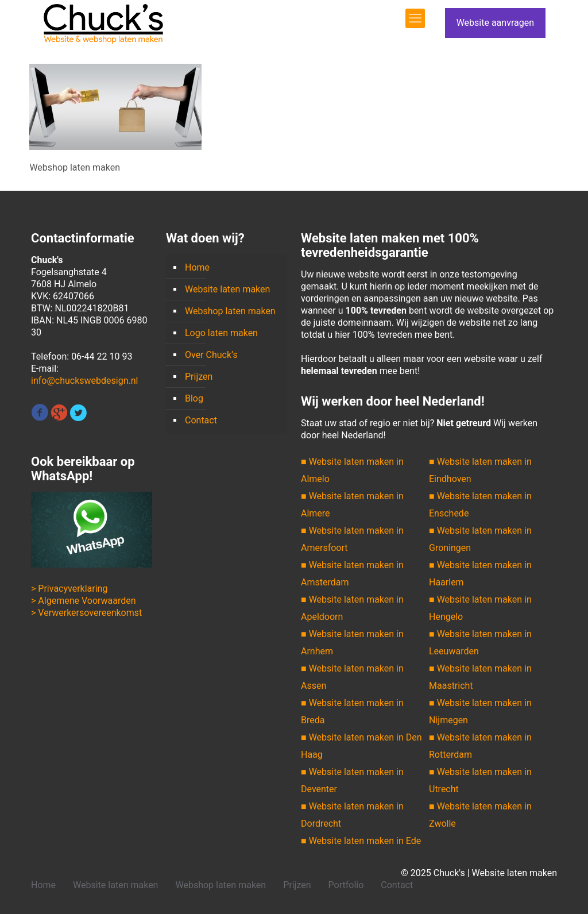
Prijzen (199, 377)
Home (197, 267)
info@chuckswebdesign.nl (84, 381)
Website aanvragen (495, 23)
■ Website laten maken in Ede (361, 841)
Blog (194, 398)
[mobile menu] (415, 18)
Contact (201, 420)
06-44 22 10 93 (102, 356)
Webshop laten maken (230, 311)
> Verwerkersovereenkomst (86, 613)
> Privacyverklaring (69, 589)
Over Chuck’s (211, 355)
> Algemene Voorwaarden (84, 601)
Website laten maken (227, 289)
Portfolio (346, 885)
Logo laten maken (221, 333)
